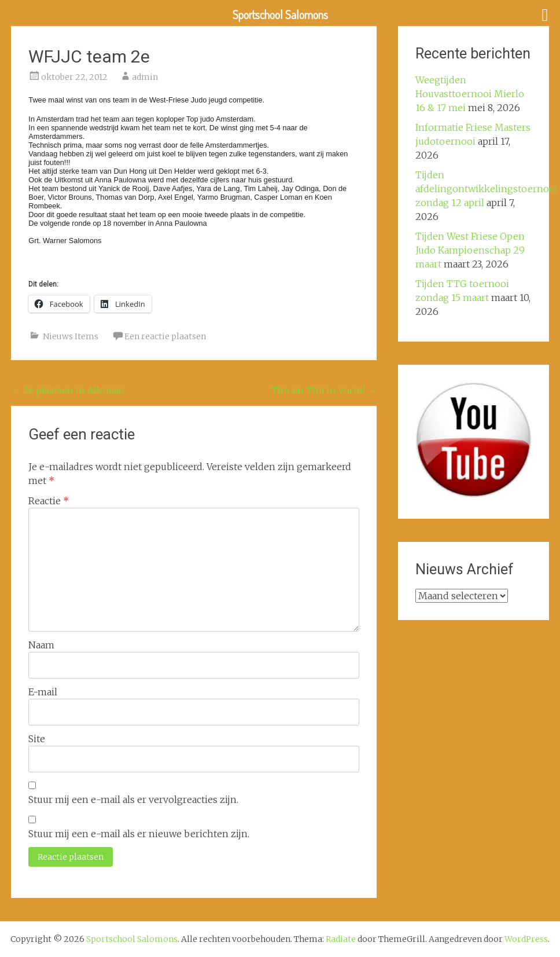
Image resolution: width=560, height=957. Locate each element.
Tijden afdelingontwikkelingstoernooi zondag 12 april (487, 189)
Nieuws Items (71, 336)
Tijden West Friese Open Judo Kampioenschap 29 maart (470, 250)
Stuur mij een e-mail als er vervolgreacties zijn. (133, 800)
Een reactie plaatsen (165, 336)
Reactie (49, 501)
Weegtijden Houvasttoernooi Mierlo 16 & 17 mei (470, 94)
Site (37, 739)
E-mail (43, 692)
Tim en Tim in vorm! (324, 390)
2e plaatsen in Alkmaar (68, 390)
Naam (41, 645)
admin (145, 77)
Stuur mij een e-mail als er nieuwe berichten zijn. (139, 834)
